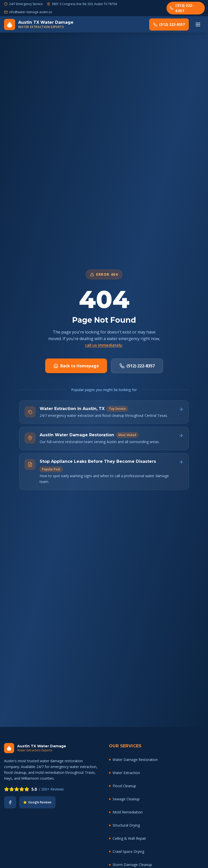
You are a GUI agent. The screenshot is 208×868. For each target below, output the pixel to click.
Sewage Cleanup (124, 799)
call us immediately (104, 345)
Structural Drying (124, 825)
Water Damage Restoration (133, 760)
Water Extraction (124, 773)
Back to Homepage (76, 366)
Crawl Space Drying (127, 851)
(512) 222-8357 (182, 8)
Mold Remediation (126, 812)
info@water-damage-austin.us (31, 12)
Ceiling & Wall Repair (128, 838)
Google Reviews (37, 802)
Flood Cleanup (123, 786)
